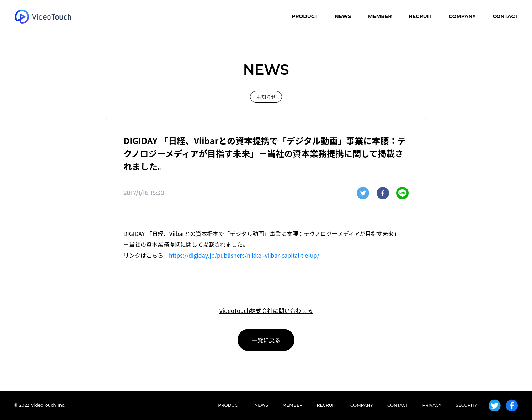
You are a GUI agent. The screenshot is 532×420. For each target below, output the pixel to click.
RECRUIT (420, 16)
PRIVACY (432, 405)
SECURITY (466, 405)
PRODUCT (305, 16)
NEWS (343, 16)
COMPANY (462, 16)
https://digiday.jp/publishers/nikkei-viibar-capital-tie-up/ (244, 255)
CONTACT (505, 16)
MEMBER (380, 16)
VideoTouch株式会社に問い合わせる (266, 310)
